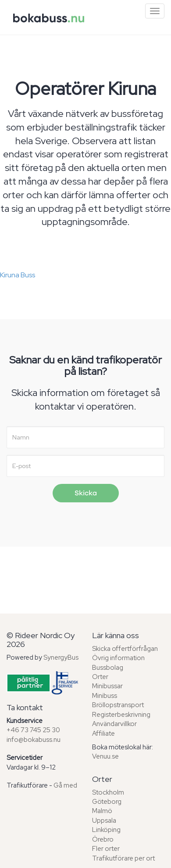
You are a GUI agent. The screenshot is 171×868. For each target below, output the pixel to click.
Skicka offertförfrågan (125, 649)
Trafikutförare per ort (123, 858)
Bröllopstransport (118, 705)
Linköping (106, 830)
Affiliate (103, 734)
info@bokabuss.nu (34, 740)
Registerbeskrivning (121, 715)
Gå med (65, 785)
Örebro (103, 839)
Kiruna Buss (18, 275)
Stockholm (108, 792)
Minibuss (105, 696)
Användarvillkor (114, 724)
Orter (100, 677)
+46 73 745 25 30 (33, 730)
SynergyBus (61, 657)
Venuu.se (105, 756)
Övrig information (118, 658)
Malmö (102, 811)
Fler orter (106, 849)
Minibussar (107, 686)
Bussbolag (108, 668)
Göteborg (107, 802)
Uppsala (104, 821)
